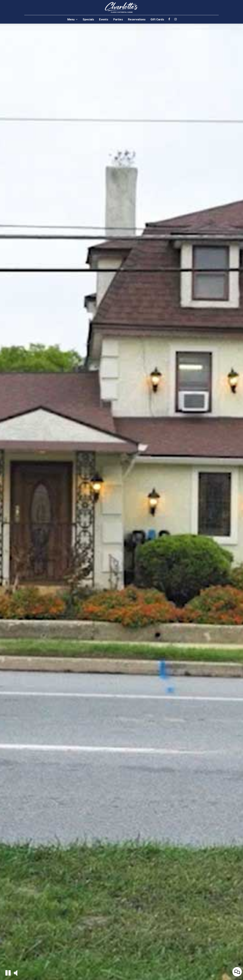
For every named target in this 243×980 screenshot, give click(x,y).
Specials (88, 19)
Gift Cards (157, 19)
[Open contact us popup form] (237, 972)
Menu (72, 19)
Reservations (137, 19)
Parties (118, 19)
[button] (8, 973)
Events (104, 19)
